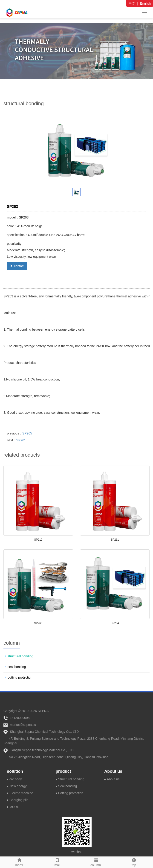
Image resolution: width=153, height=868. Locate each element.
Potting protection (71, 793)
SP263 (38, 623)
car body (16, 779)
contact (17, 266)
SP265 (27, 433)
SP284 (115, 623)
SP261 (21, 440)
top (134, 862)
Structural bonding (71, 779)
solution (15, 771)
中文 (132, 3)
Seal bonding (68, 786)
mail (57, 862)
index (19, 862)
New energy (18, 786)
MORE (14, 807)
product (63, 771)
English (145, 3)
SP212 (38, 540)
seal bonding (17, 667)
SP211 (115, 540)
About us (113, 771)
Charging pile (19, 800)
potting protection (20, 677)
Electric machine (21, 793)
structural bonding (20, 656)
